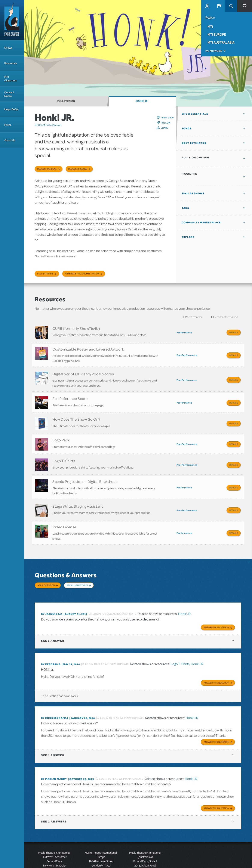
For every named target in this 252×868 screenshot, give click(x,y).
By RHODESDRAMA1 (55, 698)
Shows (8, 48)
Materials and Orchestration (82, 274)
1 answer (53, 621)
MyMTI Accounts (207, 6)
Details (234, 332)
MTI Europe (217, 34)
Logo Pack (61, 432)
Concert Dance (9, 94)
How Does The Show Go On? (76, 413)
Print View (167, 118)
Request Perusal (47, 169)
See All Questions (77, 570)
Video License (64, 513)
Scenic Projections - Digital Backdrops (85, 471)
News (8, 125)
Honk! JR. (142, 101)
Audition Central (196, 158)
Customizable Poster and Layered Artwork (88, 348)
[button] (219, 6)
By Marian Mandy (54, 758)
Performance (194, 317)
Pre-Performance (226, 317)
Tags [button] (185, 208)
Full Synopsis (45, 274)
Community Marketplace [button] (201, 223)
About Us (10, 140)
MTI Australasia (221, 42)
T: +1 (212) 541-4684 (54, 849)
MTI (210, 27)
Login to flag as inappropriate (115, 595)
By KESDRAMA (51, 645)
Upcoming (189, 174)
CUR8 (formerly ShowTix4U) (76, 328)
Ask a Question (46, 570)
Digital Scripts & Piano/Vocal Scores (83, 371)
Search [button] (231, 6)
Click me (36, 125)
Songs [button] (187, 128)
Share (165, 128)
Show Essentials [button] (195, 114)
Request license (78, 169)
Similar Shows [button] (193, 193)
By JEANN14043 (52, 595)
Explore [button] (188, 237)
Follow (166, 123)
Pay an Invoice (214, 51)
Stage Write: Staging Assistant (78, 494)
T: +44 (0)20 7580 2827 (101, 849)
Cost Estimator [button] (194, 143)
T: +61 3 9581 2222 (145, 857)
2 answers (54, 800)
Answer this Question (216, 608)
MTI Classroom (11, 79)
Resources (11, 63)
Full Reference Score (70, 394)
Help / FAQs (11, 109)
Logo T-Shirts (64, 452)
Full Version (66, 101)
